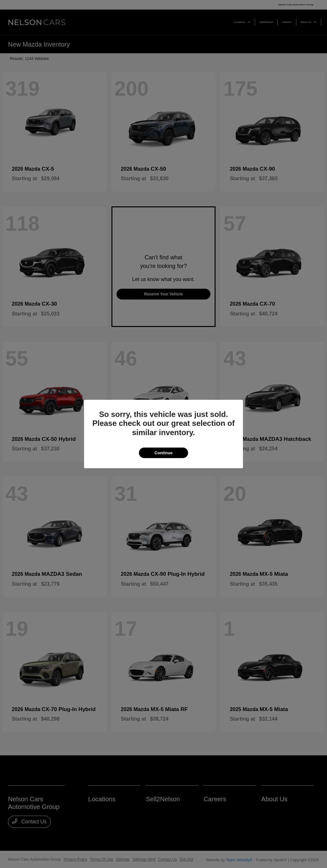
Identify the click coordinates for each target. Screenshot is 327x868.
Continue (163, 453)
